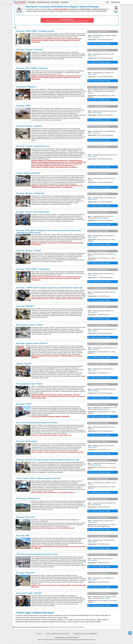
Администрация (115, 2)
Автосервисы (32, 2)
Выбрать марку (116, 12)
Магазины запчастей (44, 2)
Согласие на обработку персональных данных (57, 634)
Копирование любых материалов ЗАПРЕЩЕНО (85, 634)
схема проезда (95, 37)
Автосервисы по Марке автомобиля (40, 627)
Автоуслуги (65, 2)
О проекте (39, 634)
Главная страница (19, 627)
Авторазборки (56, 2)
